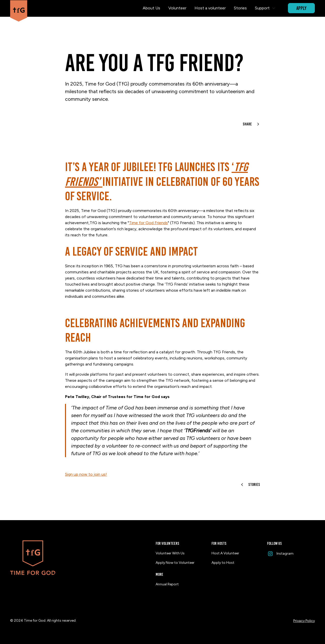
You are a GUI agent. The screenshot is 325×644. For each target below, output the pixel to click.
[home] (19, 8)
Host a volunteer (210, 8)
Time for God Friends (148, 223)
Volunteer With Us (170, 553)
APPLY (301, 8)
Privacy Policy (304, 621)
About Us (151, 8)
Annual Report (167, 584)
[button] (265, 8)
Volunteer (177, 8)
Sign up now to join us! (86, 474)
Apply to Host (223, 563)
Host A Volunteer (225, 553)
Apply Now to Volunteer (175, 563)
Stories (240, 8)
